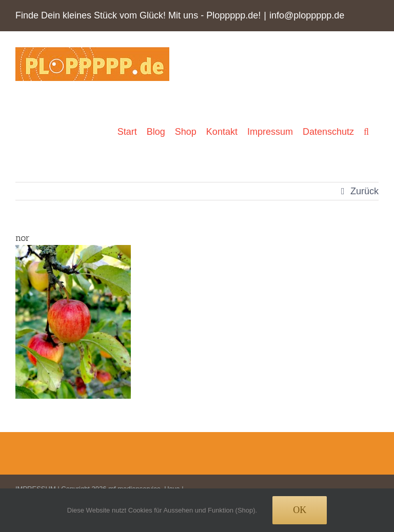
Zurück (365, 191)
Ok (300, 510)
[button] (366, 131)
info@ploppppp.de (307, 15)
